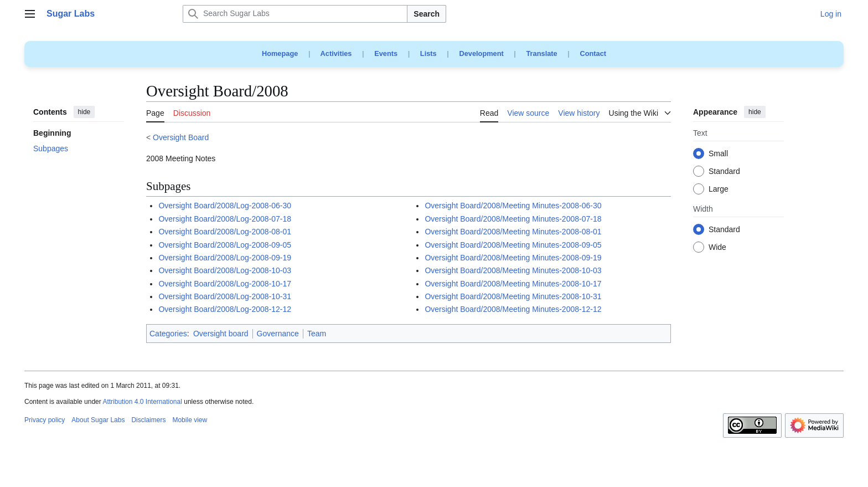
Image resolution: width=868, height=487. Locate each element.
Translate (542, 53)
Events (386, 53)
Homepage (280, 53)
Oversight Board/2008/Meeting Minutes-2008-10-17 (513, 284)
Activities (336, 53)
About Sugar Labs (98, 420)
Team (317, 334)
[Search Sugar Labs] (295, 14)
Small (718, 154)
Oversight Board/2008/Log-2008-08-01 (225, 232)
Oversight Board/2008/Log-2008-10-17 (225, 284)
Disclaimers (148, 420)
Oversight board (221, 334)
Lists (428, 53)
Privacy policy (45, 420)
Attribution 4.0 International (142, 402)
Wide (717, 248)
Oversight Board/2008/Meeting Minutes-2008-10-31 (513, 296)
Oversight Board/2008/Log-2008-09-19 (225, 258)
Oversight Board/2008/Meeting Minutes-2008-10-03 (513, 270)
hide (84, 112)
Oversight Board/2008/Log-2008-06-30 (225, 206)
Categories (168, 334)
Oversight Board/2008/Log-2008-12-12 (225, 309)
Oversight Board (181, 137)
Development (481, 53)
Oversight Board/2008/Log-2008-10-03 (225, 270)
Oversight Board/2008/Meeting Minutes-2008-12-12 (513, 309)
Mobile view (190, 420)
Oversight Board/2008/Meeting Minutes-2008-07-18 (513, 219)
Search (427, 14)
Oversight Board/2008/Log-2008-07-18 (225, 219)
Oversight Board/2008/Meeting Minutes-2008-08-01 (513, 232)
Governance (278, 334)
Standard (724, 172)
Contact (593, 53)
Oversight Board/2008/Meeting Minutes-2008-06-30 (513, 206)
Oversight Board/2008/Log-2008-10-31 (225, 296)
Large (719, 189)
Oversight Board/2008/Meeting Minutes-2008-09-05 (513, 245)
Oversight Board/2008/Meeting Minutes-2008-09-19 (513, 258)
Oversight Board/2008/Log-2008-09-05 (225, 245)
